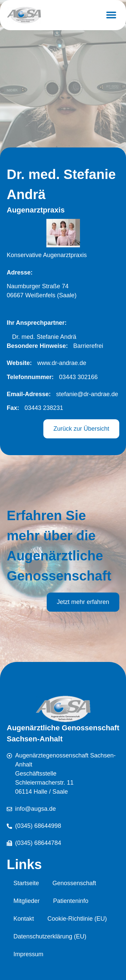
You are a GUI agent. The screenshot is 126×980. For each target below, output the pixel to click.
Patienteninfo (71, 901)
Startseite (26, 883)
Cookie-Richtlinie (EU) (77, 919)
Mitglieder (27, 901)
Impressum (28, 954)
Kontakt (24, 919)
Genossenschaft (74, 883)
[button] (111, 15)
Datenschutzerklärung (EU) (50, 936)
